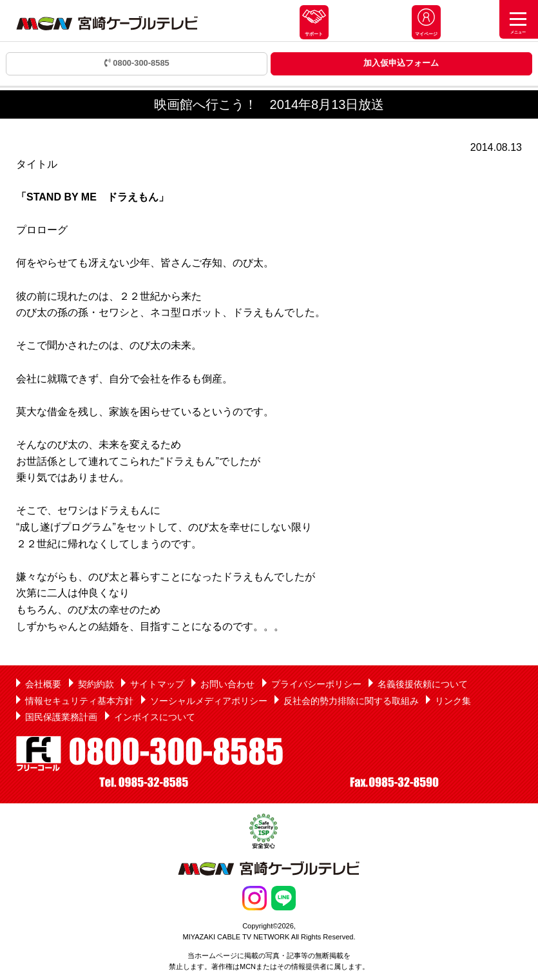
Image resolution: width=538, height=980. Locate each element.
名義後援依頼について (423, 684)
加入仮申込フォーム (401, 63)
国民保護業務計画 (61, 717)
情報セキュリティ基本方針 (79, 701)
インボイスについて (155, 717)
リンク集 (453, 701)
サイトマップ (157, 684)
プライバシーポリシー (316, 684)
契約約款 (96, 684)
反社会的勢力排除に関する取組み (351, 701)
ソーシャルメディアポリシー (209, 701)
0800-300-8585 (137, 63)
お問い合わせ (227, 684)
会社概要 (43, 684)
